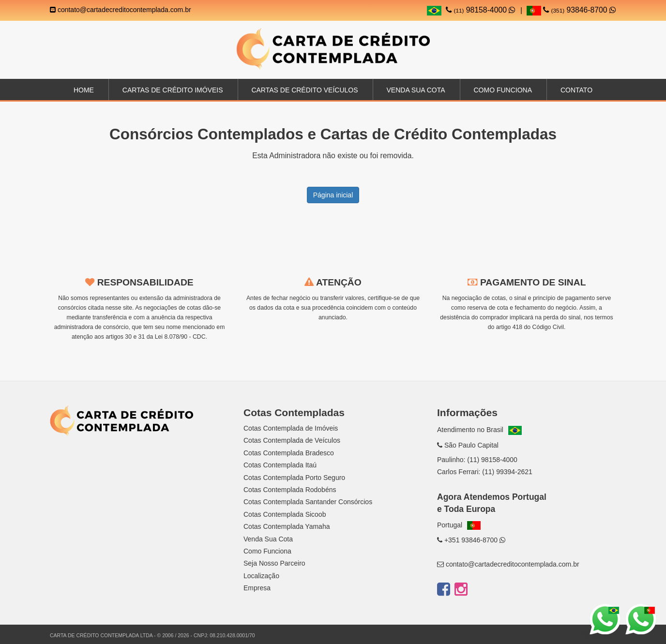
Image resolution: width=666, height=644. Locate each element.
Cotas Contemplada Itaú (280, 465)
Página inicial (333, 195)
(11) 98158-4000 (492, 460)
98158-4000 (481, 10)
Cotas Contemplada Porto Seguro (294, 478)
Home (84, 90)
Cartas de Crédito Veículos (304, 90)
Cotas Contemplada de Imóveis (291, 428)
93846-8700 (571, 10)
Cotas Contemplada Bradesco (289, 453)
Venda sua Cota (416, 90)
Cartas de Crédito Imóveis (173, 90)
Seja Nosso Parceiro (274, 563)
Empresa (257, 588)
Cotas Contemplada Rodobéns (290, 490)
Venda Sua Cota (268, 539)
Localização (261, 576)
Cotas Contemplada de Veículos (292, 440)
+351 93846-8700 (471, 540)
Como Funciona (503, 90)
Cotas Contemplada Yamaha (287, 526)
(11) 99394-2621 (507, 472)
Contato (576, 90)
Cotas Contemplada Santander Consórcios (308, 502)
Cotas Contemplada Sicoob (285, 514)
